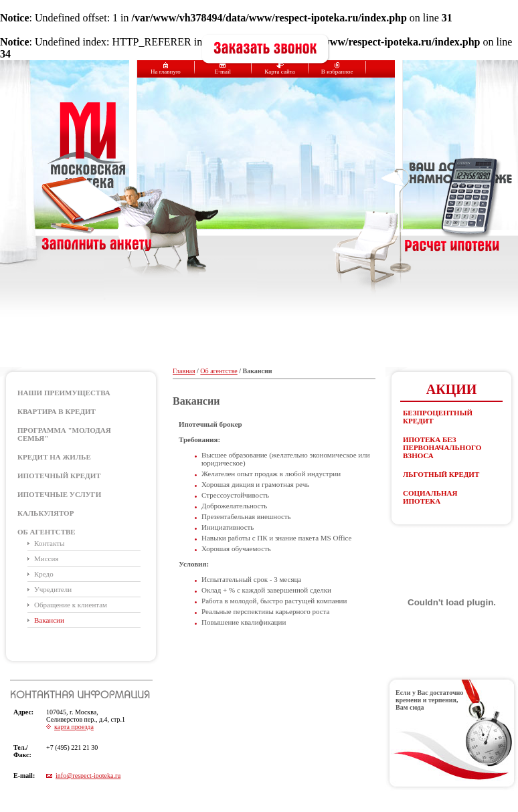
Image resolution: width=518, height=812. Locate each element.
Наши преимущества (64, 393)
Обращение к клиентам (71, 605)
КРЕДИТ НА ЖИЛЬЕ (54, 457)
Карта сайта (280, 69)
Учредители (53, 589)
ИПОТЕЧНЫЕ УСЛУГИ (59, 494)
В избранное (337, 69)
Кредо (44, 574)
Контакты (49, 543)
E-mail (223, 69)
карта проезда (74, 727)
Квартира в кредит (57, 411)
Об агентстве (47, 532)
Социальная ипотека (430, 497)
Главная (184, 371)
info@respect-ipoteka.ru (88, 776)
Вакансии (49, 620)
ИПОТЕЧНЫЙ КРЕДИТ (59, 476)
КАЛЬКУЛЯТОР (46, 513)
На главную (166, 69)
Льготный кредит (441, 474)
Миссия (46, 559)
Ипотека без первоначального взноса (442, 447)
